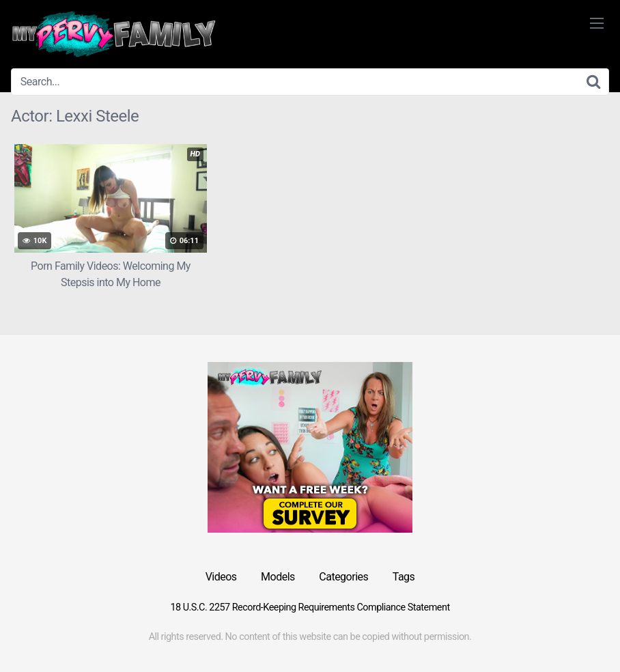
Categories (343, 577)
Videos (221, 577)
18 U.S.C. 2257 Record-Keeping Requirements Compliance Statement (310, 607)
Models (278, 577)
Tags (404, 577)
